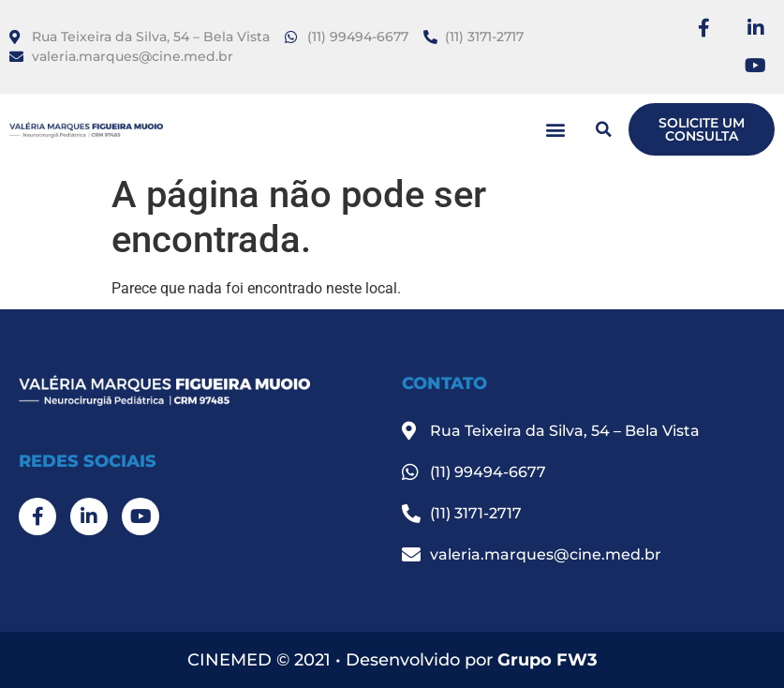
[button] (555, 130)
